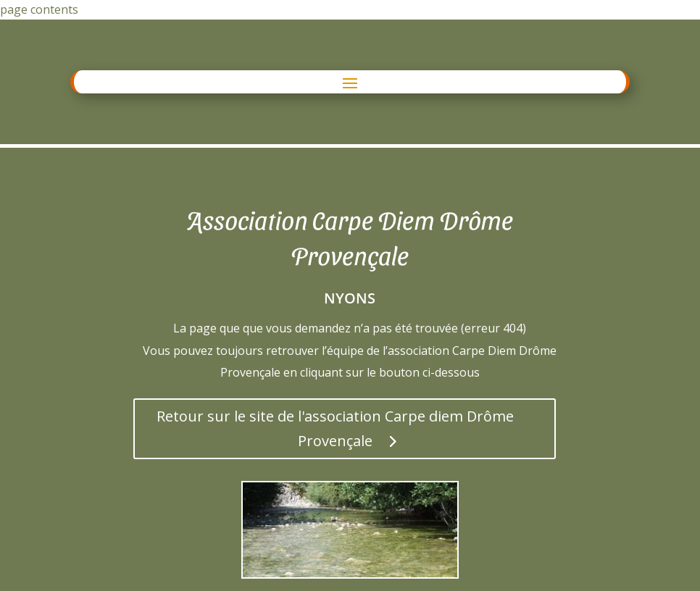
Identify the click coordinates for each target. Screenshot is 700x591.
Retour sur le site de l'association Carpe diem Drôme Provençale (335, 428)
